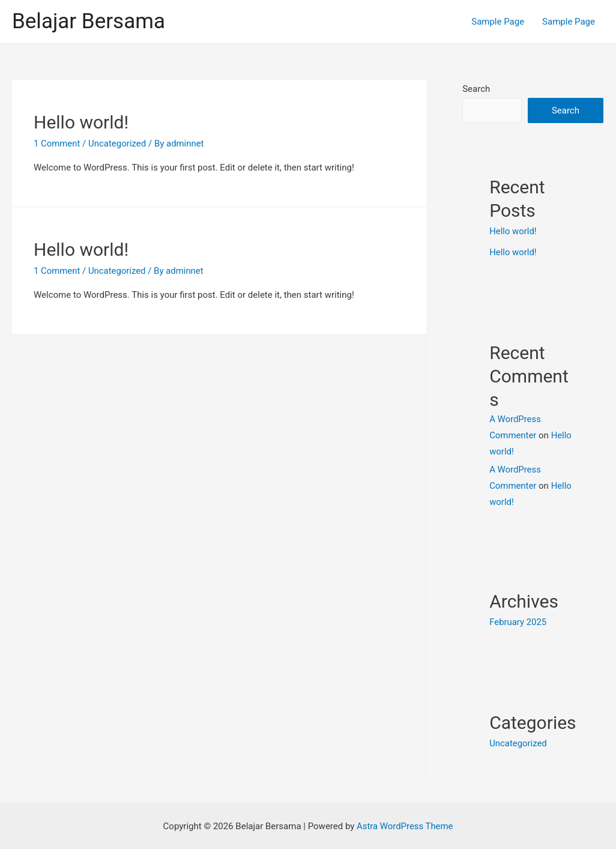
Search (476, 89)
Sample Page (498, 22)
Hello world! (81, 122)
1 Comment (57, 144)
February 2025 (518, 621)
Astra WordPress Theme (405, 824)
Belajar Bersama (89, 21)
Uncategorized (118, 271)
